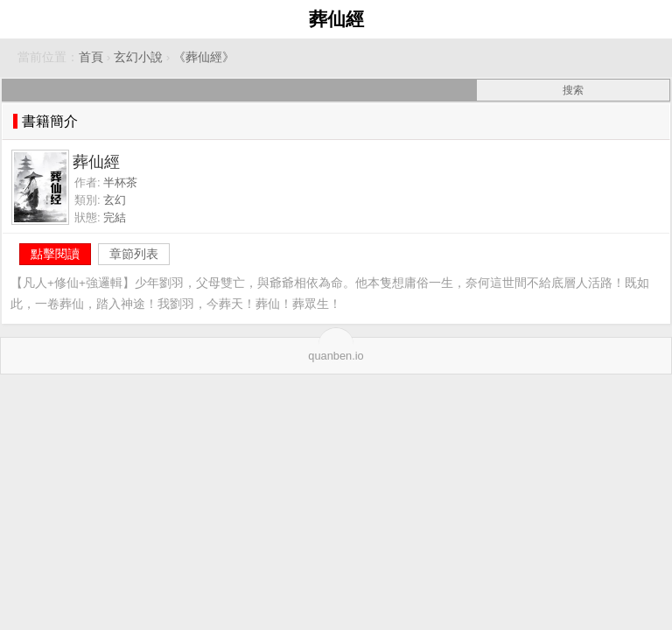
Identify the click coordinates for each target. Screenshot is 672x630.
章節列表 (134, 254)
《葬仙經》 (204, 57)
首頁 (91, 57)
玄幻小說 (138, 57)
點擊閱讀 (55, 254)
